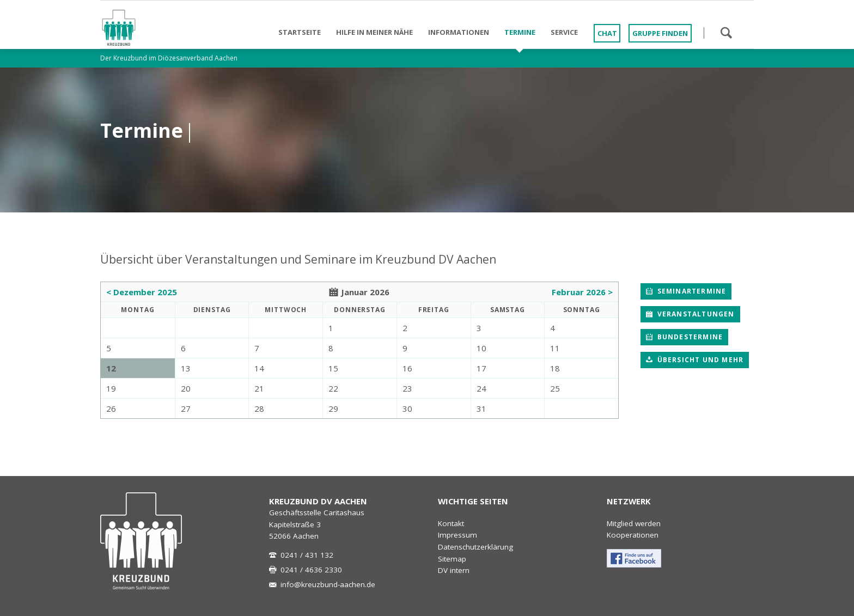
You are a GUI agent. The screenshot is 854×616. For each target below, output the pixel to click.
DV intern (454, 570)
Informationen (459, 32)
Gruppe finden (660, 33)
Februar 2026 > (582, 292)
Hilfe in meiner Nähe (374, 32)
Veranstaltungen (694, 314)
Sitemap (452, 559)
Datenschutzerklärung (475, 547)
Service (564, 32)
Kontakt (451, 523)
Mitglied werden (634, 523)
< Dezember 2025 (142, 292)
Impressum (457, 535)
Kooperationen (633, 535)
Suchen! (726, 33)
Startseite (300, 32)
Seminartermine (690, 291)
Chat (607, 33)
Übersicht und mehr (699, 360)
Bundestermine (689, 337)
